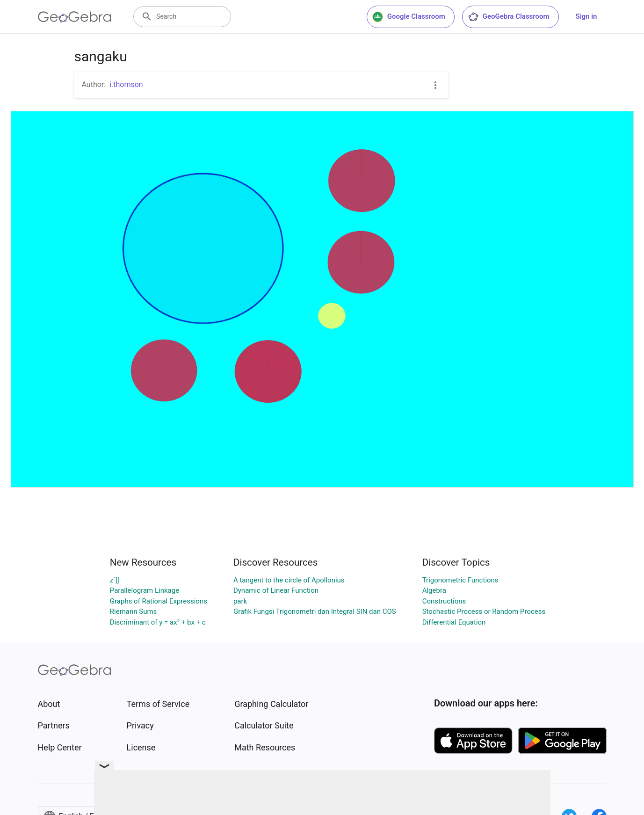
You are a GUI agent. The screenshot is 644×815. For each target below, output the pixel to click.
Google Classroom (409, 17)
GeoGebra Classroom (509, 17)
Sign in (586, 16)
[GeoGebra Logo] (75, 17)
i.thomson (126, 84)
